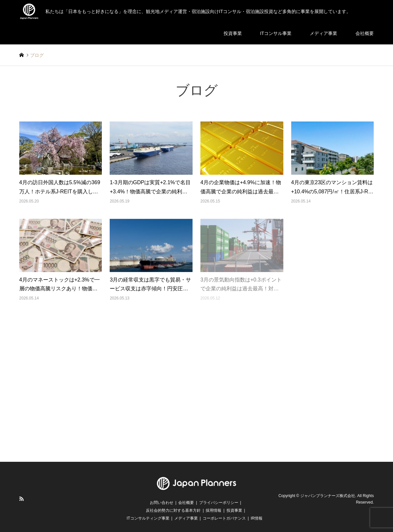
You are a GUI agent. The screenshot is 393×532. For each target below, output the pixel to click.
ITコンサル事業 (276, 33)
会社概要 (365, 33)
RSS (22, 499)
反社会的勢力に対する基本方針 (173, 510)
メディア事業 (323, 33)
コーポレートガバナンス (224, 518)
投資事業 (233, 33)
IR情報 (257, 518)
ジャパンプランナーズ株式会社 (328, 496)
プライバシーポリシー (219, 503)
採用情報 (213, 510)
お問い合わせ (162, 503)
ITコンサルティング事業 (148, 518)
